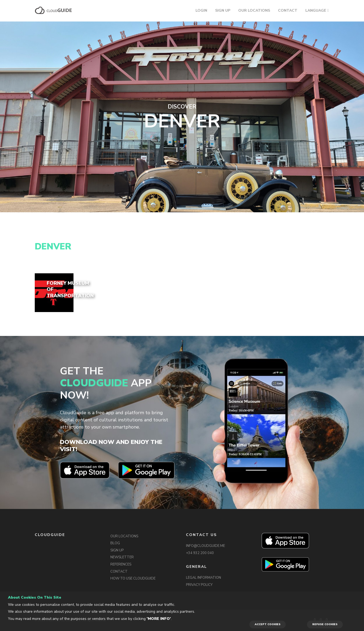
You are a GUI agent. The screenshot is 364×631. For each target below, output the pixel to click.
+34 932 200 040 (200, 553)
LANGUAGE (316, 10)
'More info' (159, 619)
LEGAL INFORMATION (203, 578)
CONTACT (288, 10)
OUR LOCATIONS (254, 10)
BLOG (115, 543)
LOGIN (201, 10)
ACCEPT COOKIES (268, 624)
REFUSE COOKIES (325, 624)
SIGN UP (223, 10)
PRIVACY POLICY (199, 585)
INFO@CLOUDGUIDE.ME (205, 546)
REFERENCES (121, 564)
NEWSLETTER (122, 557)
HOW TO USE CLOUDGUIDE (133, 578)
